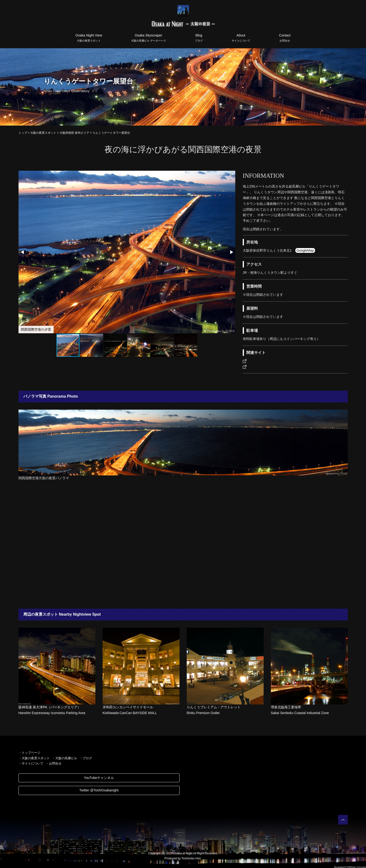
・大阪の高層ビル (65, 758)
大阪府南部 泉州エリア (74, 133)
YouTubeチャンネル (99, 778)
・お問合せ (54, 763)
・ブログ (86, 758)
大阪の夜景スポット (43, 133)
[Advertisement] (183, 546)
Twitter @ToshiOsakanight (99, 790)
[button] (231, 175)
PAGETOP (343, 820)
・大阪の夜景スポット (34, 758)
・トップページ (29, 753)
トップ (23, 133)
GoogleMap (305, 250)
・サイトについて (31, 763)
